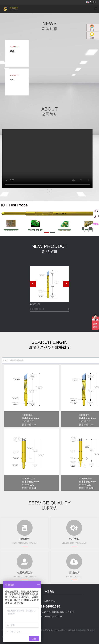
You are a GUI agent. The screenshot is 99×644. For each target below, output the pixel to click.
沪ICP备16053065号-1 (55, 630)
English (91, 2)
